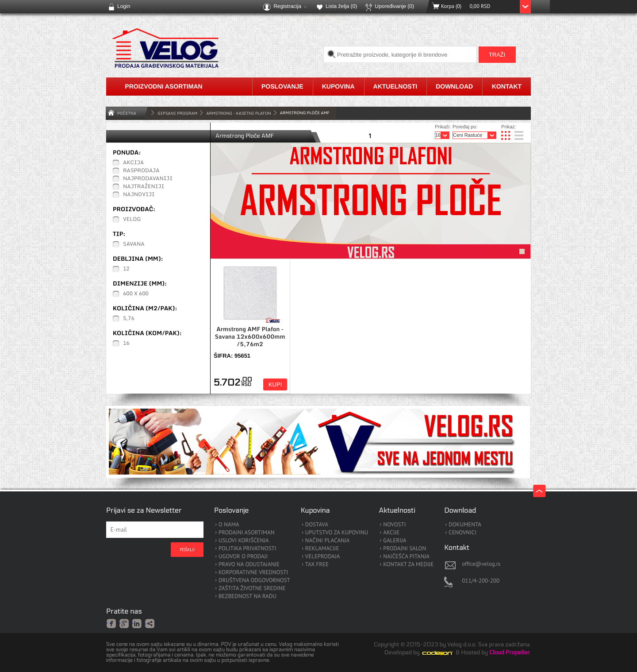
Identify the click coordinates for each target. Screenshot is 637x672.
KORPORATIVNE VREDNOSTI (253, 573)
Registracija (287, 6)
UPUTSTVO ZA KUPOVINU (337, 533)
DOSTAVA (317, 525)
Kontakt (507, 86)
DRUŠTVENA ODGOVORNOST (254, 581)
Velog (132, 220)
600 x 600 (136, 294)
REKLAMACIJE (322, 549)
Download (454, 86)
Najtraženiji (144, 187)
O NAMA (229, 525)
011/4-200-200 (481, 581)
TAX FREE (317, 565)
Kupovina (338, 86)
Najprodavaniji (148, 179)
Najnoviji (139, 195)
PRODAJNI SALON (405, 549)
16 (126, 344)
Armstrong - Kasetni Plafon (238, 113)
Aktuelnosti (395, 86)
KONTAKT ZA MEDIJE (408, 565)
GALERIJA (395, 541)
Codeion (444, 653)
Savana (134, 244)
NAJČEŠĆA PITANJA (406, 557)
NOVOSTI (394, 525)
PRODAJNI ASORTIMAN (246, 533)
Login (124, 6)
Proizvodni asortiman (163, 86)
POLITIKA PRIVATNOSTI (248, 549)
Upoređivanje (394, 6)
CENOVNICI (462, 533)
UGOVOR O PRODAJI (243, 557)
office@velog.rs (481, 564)
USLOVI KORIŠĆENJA (244, 541)
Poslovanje (282, 86)
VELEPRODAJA (323, 557)
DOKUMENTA (465, 525)
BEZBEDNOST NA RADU (248, 597)
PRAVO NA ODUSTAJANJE (249, 565)
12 (126, 269)
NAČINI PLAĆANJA (327, 541)
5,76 (129, 319)
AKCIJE (391, 533)
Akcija (133, 163)
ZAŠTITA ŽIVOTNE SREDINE (252, 589)
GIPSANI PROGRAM (177, 113)
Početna (127, 113)
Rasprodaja (141, 171)
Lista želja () (341, 6)
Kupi (275, 384)
